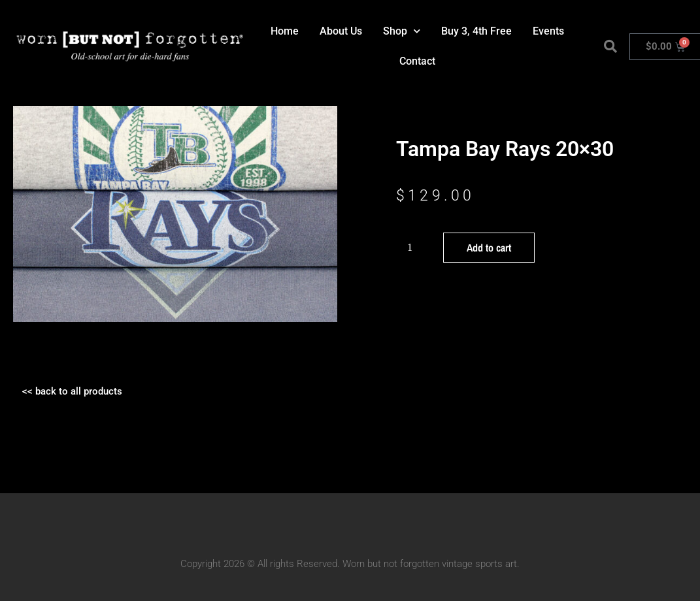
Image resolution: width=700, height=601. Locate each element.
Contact (417, 61)
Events (548, 31)
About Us (341, 31)
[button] (610, 46)
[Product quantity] (415, 248)
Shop (402, 31)
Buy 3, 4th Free (476, 31)
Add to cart (489, 248)
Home (285, 31)
